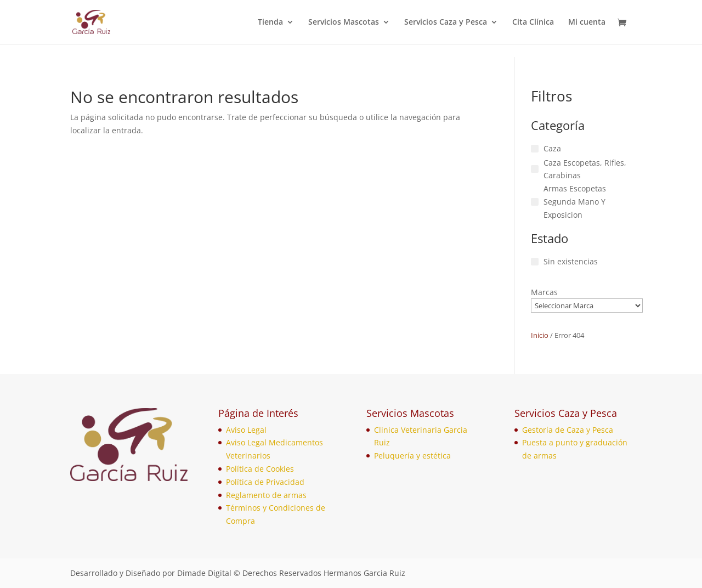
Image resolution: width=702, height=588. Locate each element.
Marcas (544, 292)
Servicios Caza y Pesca (446, 22)
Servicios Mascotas (344, 22)
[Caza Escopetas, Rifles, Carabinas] (535, 169)
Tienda (270, 22)
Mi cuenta (587, 22)
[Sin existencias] (535, 262)
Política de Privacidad (265, 482)
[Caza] (535, 149)
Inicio (540, 335)
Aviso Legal (246, 430)
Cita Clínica (533, 22)
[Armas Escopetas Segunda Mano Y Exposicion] (535, 202)
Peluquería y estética (412, 456)
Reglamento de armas (266, 495)
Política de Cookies (260, 469)
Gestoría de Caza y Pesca (568, 430)
